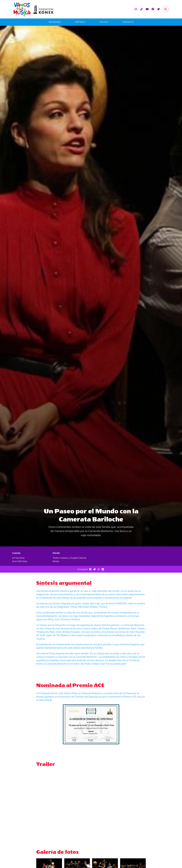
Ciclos (103, 22)
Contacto (128, 22)
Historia (79, 22)
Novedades (55, 22)
